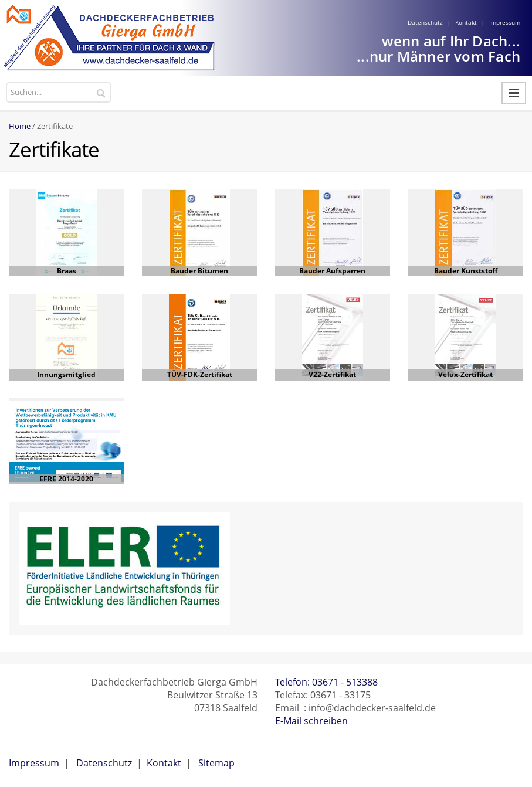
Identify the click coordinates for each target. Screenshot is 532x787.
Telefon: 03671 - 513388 (326, 682)
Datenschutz (425, 22)
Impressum (505, 22)
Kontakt (466, 22)
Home (20, 126)
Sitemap (216, 763)
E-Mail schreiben (311, 721)
